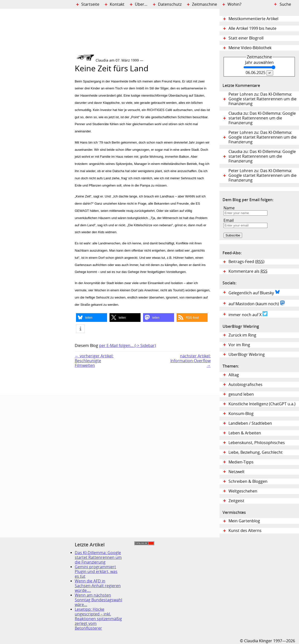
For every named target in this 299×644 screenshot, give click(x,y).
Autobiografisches (245, 385)
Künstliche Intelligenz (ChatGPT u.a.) (262, 404)
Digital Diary (37, 83)
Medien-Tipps (241, 462)
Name (229, 208)
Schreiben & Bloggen (248, 481)
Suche (285, 4)
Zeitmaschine (205, 4)
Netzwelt (237, 472)
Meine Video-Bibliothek (250, 48)
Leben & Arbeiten (245, 433)
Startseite (90, 4)
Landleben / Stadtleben (250, 423)
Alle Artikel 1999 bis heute (252, 28)
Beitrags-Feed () (246, 262)
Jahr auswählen (259, 62)
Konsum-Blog (241, 414)
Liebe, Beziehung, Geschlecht (256, 452)
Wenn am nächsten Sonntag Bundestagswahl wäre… (98, 600)
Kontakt (117, 4)
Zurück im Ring (242, 335)
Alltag (234, 375)
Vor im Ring (239, 345)
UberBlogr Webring (247, 355)
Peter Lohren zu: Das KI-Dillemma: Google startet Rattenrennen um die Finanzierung (262, 99)
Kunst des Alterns (245, 531)
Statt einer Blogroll (246, 38)
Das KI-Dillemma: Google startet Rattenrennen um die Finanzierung (98, 557)
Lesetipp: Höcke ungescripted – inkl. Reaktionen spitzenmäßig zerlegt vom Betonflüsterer (98, 619)
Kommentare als (248, 271)
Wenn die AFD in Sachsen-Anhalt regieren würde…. (98, 586)
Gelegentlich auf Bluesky (254, 292)
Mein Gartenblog (244, 521)
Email (229, 220)
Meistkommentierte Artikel (253, 19)
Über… (141, 4)
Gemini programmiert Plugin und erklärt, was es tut (96, 572)
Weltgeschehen (243, 491)
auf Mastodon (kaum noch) (257, 303)
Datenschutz (170, 4)
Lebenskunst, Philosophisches (257, 443)
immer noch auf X (248, 314)
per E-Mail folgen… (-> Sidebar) (128, 346)
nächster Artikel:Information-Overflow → (190, 361)
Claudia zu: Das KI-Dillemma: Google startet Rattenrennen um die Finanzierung (262, 118)
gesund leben (241, 394)
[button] (92, 318)
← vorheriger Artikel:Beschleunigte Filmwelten (94, 361)
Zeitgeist (236, 501)
